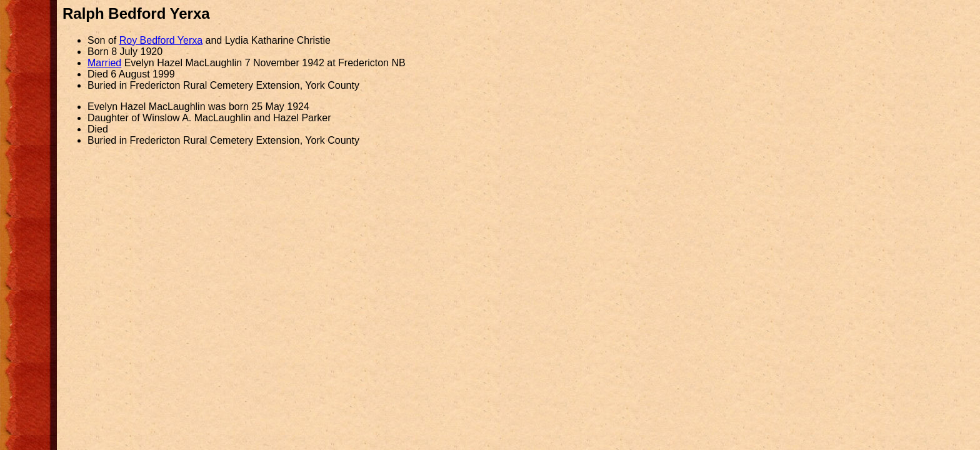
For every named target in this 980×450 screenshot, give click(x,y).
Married (104, 63)
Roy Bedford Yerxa (161, 40)
